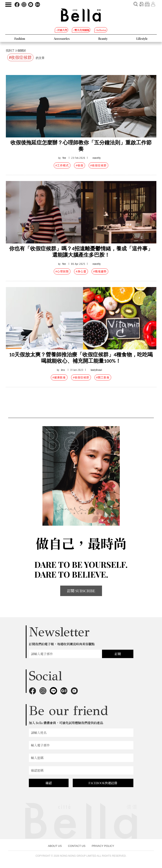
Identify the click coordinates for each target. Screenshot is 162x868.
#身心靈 (81, 271)
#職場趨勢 (100, 271)
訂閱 (118, 654)
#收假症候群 (98, 165)
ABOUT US (55, 846)
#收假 (79, 165)
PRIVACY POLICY (103, 846)
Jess (63, 370)
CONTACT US (77, 846)
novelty (97, 158)
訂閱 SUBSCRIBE (81, 591)
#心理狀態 (62, 271)
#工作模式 (62, 165)
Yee (64, 158)
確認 (49, 783)
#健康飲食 (59, 377)
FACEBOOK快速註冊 (103, 783)
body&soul (96, 370)
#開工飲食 (103, 377)
